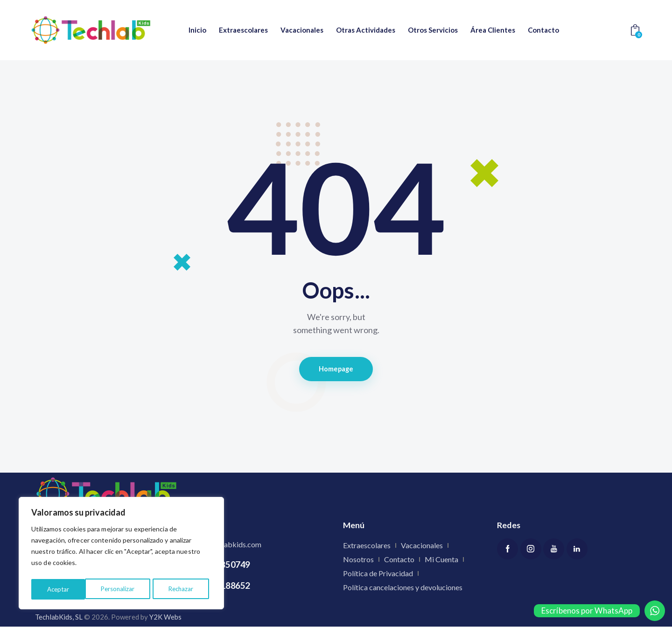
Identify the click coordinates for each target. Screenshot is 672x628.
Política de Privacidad (378, 574)
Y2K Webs (165, 618)
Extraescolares (367, 546)
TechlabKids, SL (59, 618)
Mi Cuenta (441, 560)
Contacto (399, 560)
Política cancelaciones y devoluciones (403, 588)
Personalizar (63, 589)
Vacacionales (422, 546)
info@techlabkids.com (225, 545)
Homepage (336, 370)
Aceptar (185, 589)
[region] (121, 555)
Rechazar (127, 589)
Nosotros (358, 560)
